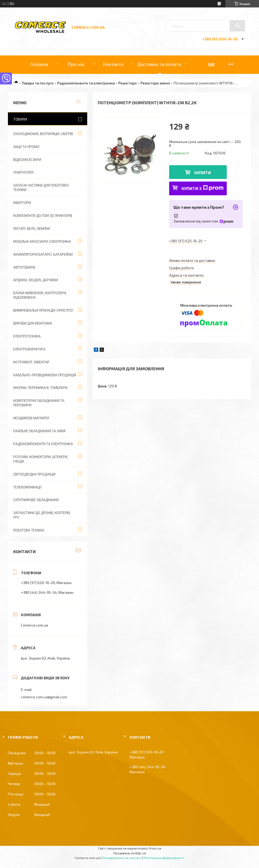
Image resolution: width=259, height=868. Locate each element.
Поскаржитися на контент (122, 858)
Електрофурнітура (29, 349)
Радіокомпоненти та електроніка (86, 83)
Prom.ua (155, 848)
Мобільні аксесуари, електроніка (42, 241)
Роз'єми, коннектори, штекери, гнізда (41, 459)
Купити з (203, 188)
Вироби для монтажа (33, 323)
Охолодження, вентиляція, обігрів (43, 134)
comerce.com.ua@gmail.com (44, 697)
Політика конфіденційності (164, 858)
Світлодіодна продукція (34, 474)
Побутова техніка (29, 530)
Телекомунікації (27, 487)
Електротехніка (27, 336)
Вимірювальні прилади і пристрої (43, 310)
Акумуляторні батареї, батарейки (43, 254)
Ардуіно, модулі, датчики (36, 280)
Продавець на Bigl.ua (130, 853)
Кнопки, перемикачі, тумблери (40, 388)
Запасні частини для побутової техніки (41, 188)
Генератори (23, 172)
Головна (39, 64)
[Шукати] (237, 26)
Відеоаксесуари (27, 160)
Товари (20, 119)
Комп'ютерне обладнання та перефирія (39, 403)
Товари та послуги (38, 83)
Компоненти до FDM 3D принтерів (43, 216)
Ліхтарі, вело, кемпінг (32, 229)
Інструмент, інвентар (31, 362)
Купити (203, 172)
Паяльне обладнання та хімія (39, 431)
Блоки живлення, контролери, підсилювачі (40, 295)
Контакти (113, 64)
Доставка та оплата (159, 64)
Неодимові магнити (31, 418)
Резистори (128, 83)
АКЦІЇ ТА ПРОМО (26, 147)
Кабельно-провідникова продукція (45, 375)
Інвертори (22, 203)
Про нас (76, 64)
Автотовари (24, 267)
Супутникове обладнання (36, 500)
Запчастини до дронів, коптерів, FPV (42, 515)
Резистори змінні (155, 83)
